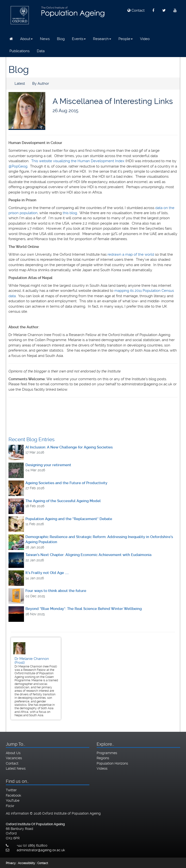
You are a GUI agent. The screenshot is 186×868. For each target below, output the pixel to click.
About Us (13, 753)
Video (145, 39)
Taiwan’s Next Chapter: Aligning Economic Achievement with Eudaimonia (88, 555)
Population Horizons (112, 763)
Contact (136, 10)
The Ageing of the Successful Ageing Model (63, 501)
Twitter (11, 790)
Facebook (13, 795)
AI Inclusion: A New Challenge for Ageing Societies (69, 447)
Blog (61, 39)
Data (41, 51)
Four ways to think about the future (56, 591)
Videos (102, 768)
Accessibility (27, 863)
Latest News (16, 768)
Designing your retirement (48, 465)
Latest (20, 84)
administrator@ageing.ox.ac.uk (41, 850)
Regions (103, 758)
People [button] (126, 39)
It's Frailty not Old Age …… (47, 573)
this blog (70, 213)
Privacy (11, 863)
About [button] (26, 39)
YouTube (13, 801)
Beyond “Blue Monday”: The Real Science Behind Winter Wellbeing (84, 609)
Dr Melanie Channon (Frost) (32, 661)
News (45, 39)
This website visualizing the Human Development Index (78, 161)
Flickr (10, 806)
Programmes (107, 753)
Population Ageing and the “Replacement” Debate (69, 519)
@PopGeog (18, 166)
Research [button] (102, 39)
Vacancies (14, 758)
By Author (41, 84)
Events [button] (79, 39)
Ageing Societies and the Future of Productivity (66, 483)
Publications (19, 51)
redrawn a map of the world (131, 254)
